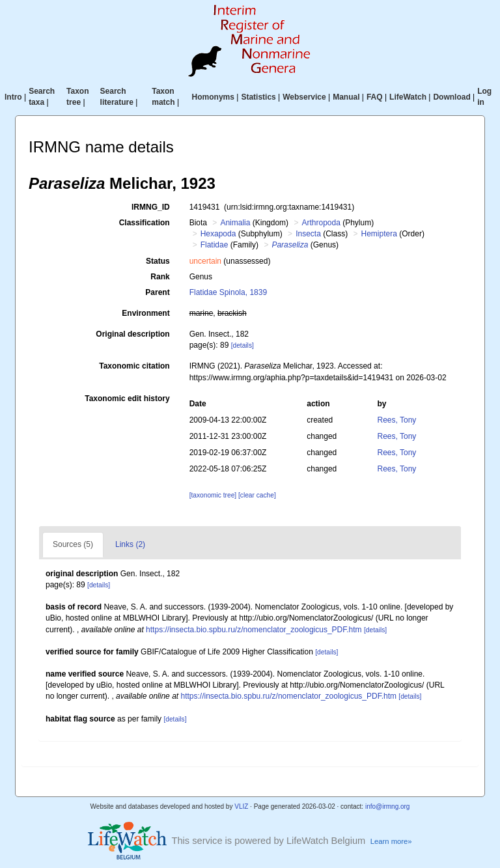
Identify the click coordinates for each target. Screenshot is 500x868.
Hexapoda (218, 234)
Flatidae (215, 245)
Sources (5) (73, 544)
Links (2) (130, 544)
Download (451, 97)
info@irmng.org (388, 806)
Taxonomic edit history (127, 399)
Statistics (258, 97)
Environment (146, 313)
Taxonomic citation (134, 366)
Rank (160, 277)
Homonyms (213, 97)
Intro (13, 97)
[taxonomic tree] (213, 495)
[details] (243, 345)
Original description (132, 334)
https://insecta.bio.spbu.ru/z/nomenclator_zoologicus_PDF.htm (254, 630)
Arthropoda (321, 223)
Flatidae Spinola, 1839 (228, 292)
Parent (157, 292)
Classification (145, 223)
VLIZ (241, 806)
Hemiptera (379, 234)
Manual (346, 97)
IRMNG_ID (151, 207)
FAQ (375, 97)
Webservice (304, 97)
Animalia (235, 223)
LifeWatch (408, 97)
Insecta (308, 234)
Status (158, 261)
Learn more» (391, 841)
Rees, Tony (397, 420)
